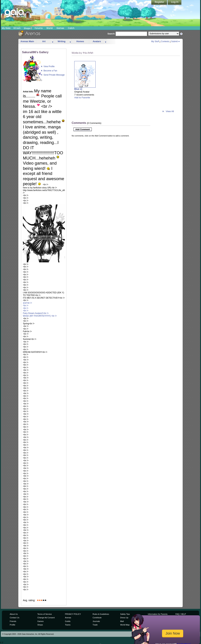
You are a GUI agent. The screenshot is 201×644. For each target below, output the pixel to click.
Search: (111, 34)
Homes (80, 41)
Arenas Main (27, 41)
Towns (68, 625)
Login (175, 3)
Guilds (68, 621)
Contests (165, 41)
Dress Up (124, 618)
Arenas (68, 618)
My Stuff (155, 41)
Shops (28, 28)
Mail (122, 621)
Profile (12, 625)
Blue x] (78, 89)
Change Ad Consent (46, 618)
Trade (95, 625)
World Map (125, 625)
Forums (39, 28)
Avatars (97, 41)
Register (159, 3)
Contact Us (15, 618)
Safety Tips (125, 614)
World (49, 28)
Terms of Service (45, 614)
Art (44, 41)
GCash (17, 28)
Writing (62, 41)
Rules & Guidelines (101, 614)
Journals (96, 621)
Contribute (97, 618)
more (53, 42)
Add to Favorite (82, 98)
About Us (14, 614)
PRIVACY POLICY (73, 614)
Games (60, 28)
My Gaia (6, 28)
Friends (13, 621)
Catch (71, 28)
